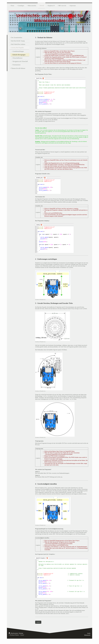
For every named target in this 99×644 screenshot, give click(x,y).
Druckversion (13, 633)
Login (89, 633)
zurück (38, 622)
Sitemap (21, 633)
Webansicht (87, 635)
